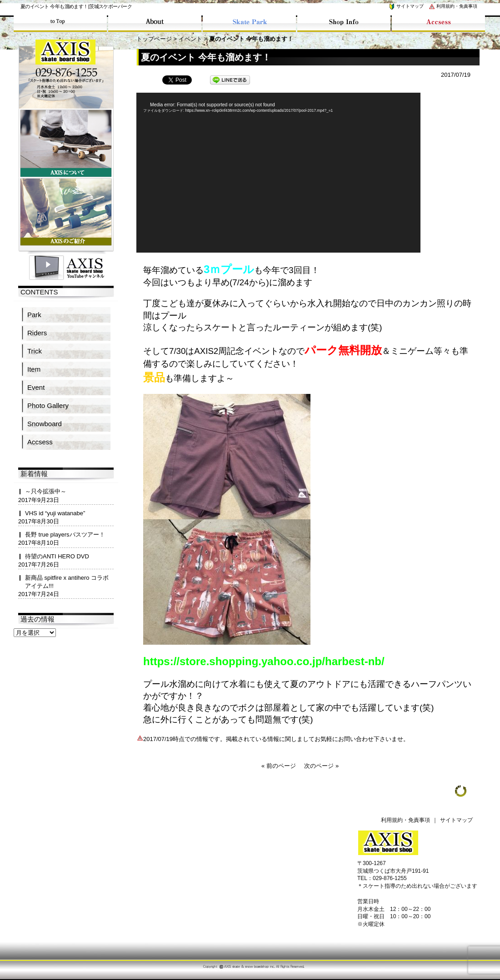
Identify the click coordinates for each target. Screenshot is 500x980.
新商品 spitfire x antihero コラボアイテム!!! (67, 582)
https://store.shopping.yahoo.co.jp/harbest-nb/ (264, 661)
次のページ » (321, 766)
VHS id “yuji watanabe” (55, 513)
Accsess (40, 442)
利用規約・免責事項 (453, 6)
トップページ (154, 39)
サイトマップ (406, 6)
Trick (35, 351)
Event (36, 387)
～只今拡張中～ (46, 491)
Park (34, 315)
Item (34, 369)
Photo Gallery (48, 405)
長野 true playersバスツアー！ (65, 535)
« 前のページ (279, 766)
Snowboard (45, 424)
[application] (278, 173)
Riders (37, 333)
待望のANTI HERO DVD (57, 556)
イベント (190, 39)
